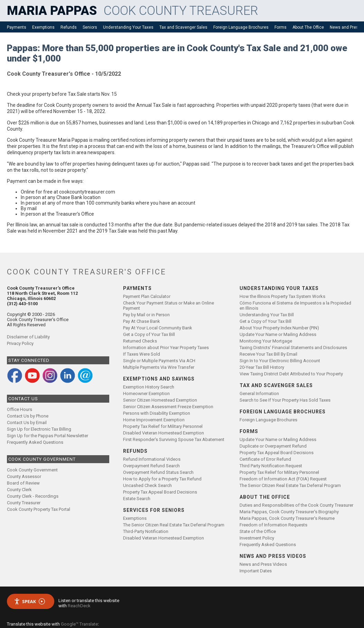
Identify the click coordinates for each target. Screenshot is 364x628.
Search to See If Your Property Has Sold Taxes (285, 400)
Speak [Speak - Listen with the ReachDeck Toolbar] (29, 602)
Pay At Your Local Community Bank (158, 328)
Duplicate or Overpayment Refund (273, 446)
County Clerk (19, 490)
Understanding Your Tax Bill (267, 315)
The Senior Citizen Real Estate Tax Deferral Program (174, 525)
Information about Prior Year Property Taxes (166, 348)
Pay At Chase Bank (142, 321)
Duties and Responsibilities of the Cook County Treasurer (296, 505)
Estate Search (137, 499)
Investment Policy (257, 538)
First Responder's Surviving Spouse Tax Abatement (174, 439)
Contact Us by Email (27, 423)
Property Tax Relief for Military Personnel (163, 426)
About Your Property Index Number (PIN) (279, 328)
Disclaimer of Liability (28, 337)
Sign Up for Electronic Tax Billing (39, 429)
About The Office (308, 27)
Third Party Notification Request (271, 466)
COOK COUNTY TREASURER (181, 11)
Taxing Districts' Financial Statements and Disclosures (293, 348)
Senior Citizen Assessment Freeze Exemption (168, 407)
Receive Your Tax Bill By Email (268, 354)
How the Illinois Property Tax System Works (282, 296)
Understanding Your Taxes (128, 27)
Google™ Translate (79, 624)
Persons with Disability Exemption (157, 413)
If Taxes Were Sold (142, 354)
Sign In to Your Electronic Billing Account (280, 361)
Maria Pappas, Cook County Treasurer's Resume (287, 518)
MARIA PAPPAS (52, 11)
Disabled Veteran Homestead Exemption (164, 433)
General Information (259, 393)
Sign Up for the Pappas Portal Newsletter (48, 436)
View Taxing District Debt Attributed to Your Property (291, 374)
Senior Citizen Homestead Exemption (160, 400)
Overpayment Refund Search (151, 466)
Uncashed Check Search (147, 485)
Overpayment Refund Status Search (158, 472)
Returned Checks (140, 341)
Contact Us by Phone (28, 416)
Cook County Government (32, 470)
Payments (17, 27)
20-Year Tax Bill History (262, 367)
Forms (281, 27)
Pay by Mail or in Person (146, 315)
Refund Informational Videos (152, 459)
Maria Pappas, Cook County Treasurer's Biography (289, 512)
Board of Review (23, 483)
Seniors (90, 27)
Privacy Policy (20, 343)
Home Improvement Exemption (154, 420)
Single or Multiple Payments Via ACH (159, 361)
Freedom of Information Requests (273, 525)
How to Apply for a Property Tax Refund (162, 479)
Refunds (69, 27)
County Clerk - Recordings (33, 496)
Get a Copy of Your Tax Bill (149, 334)
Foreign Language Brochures (241, 27)
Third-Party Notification (146, 531)
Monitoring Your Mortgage (266, 341)
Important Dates (256, 571)
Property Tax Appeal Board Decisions (160, 492)
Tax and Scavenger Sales (183, 27)
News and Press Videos (263, 564)
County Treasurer (24, 503)
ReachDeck (79, 606)
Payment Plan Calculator (147, 296)
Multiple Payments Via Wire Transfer (159, 367)
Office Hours (20, 409)
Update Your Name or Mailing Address (278, 334)
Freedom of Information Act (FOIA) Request (283, 479)
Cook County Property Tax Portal (39, 509)
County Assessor (24, 476)
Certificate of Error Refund (265, 459)
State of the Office (258, 531)
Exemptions (43, 27)
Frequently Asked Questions (35, 442)
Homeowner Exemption (146, 393)
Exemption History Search (149, 387)
